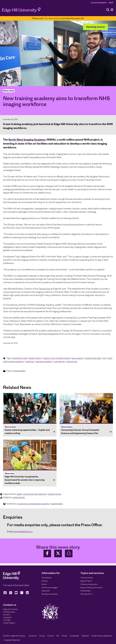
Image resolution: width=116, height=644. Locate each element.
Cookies (51, 636)
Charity (64, 636)
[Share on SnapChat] (69, 553)
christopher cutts (19, 358)
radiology (30, 362)
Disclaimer (33, 636)
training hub (72, 362)
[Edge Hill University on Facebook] (5, 594)
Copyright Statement (12, 640)
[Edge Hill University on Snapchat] (22, 594)
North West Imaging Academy (27, 140)
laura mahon (77, 358)
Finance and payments (89, 584)
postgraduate (19, 497)
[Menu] (112, 10)
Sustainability (85, 591)
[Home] (21, 11)
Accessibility (74, 636)
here (13, 337)
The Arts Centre (87, 578)
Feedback (85, 636)
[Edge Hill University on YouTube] (16, 594)
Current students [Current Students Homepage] (99, 3)
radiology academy (44, 362)
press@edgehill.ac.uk (23, 532)
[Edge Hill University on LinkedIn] (27, 594)
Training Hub (44, 289)
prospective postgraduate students (33, 504)
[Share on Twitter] (58, 553)
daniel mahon (35, 358)
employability (19, 371)
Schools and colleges (50, 588)
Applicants (46, 591)
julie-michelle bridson (61, 358)
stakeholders (57, 504)
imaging (46, 358)
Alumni (44, 584)
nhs (104, 358)
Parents (45, 581)
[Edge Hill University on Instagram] (11, 594)
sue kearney (60, 362)
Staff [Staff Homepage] (111, 3)
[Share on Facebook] (47, 553)
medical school (54, 494)
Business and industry (50, 594)
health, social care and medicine (31, 494)
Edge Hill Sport (86, 581)
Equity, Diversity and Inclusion (92, 588)
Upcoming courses (95, 27)
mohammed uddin (93, 358)
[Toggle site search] (108, 10)
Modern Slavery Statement (102, 636)
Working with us (86, 594)
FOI (58, 636)
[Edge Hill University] (12, 579)
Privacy (42, 636)
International (47, 578)
